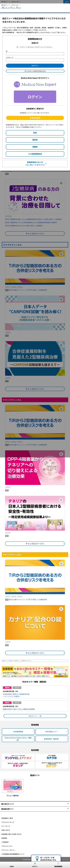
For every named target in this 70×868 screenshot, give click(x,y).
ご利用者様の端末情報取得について (13, 854)
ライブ (17, 688)
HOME (12, 865)
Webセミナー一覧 (35, 716)
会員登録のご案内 (7, 818)
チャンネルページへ (35, 544)
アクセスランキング (8, 822)
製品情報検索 (58, 865)
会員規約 (4, 838)
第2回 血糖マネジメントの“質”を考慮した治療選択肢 (28, 599)
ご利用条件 (5, 842)
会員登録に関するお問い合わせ (11, 834)
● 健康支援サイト (8, 809)
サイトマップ (6, 826)
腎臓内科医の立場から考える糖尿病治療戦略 (19, 709)
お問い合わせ (6, 830)
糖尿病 (7, 688)
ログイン (35, 865)
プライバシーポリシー (9, 850)
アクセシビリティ (7, 846)
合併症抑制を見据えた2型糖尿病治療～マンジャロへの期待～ (16, 695)
